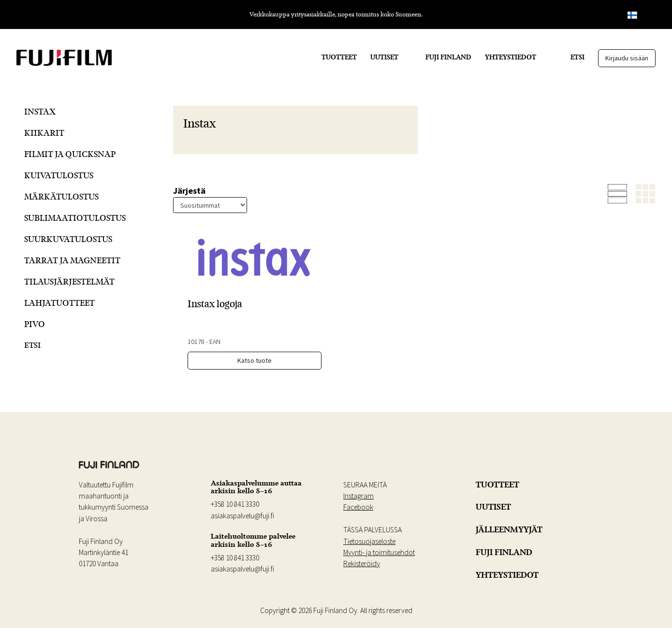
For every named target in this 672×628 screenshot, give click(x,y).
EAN (215, 342)
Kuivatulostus (59, 175)
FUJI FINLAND (448, 57)
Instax (40, 111)
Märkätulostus (61, 196)
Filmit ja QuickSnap (70, 154)
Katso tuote (255, 360)
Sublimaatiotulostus (75, 218)
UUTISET (384, 57)
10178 (196, 342)
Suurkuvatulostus (68, 239)
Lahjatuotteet (59, 303)
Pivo (35, 324)
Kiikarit (44, 133)
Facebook (358, 507)
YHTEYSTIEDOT (511, 57)
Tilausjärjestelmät (69, 281)
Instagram (358, 496)
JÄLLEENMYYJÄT (509, 529)
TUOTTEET (339, 57)
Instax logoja (215, 304)
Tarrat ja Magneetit (72, 260)
